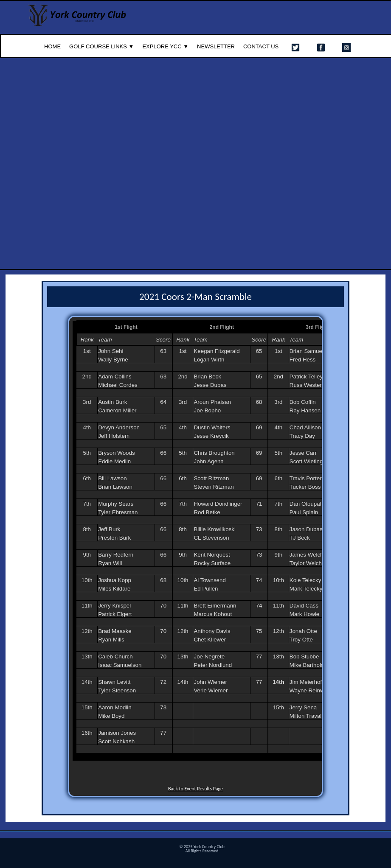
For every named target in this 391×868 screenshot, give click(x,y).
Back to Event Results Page (195, 789)
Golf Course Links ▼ (101, 46)
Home (52, 46)
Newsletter (216, 46)
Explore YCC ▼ (165, 46)
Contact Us (261, 46)
